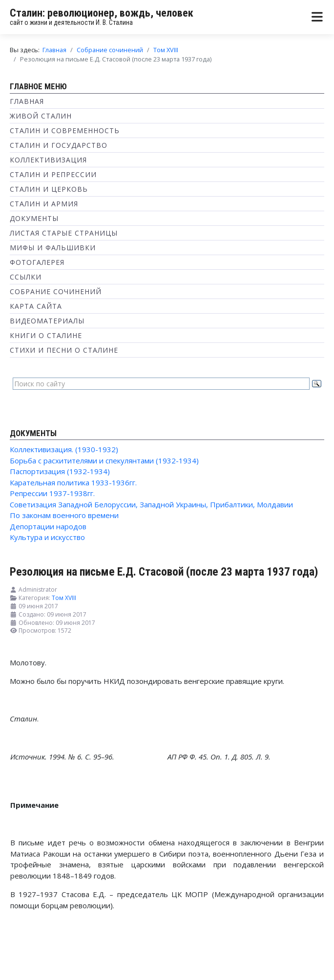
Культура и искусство (47, 537)
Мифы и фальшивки (53, 248)
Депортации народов (48, 526)
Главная (27, 101)
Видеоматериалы (47, 321)
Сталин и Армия (44, 204)
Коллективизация (48, 160)
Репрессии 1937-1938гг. (52, 493)
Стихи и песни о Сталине (64, 350)
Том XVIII (64, 598)
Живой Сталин (41, 116)
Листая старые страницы (64, 233)
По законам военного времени (64, 515)
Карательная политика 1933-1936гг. (73, 482)
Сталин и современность (65, 130)
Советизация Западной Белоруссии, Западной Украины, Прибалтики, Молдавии (151, 504)
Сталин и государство (59, 145)
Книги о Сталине (46, 335)
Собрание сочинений (56, 291)
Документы (34, 218)
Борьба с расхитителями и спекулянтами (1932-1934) (104, 460)
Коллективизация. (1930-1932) (64, 449)
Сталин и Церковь (49, 189)
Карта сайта (36, 306)
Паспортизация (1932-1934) (60, 471)
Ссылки (26, 277)
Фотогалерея (37, 262)
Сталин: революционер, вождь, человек (102, 13)
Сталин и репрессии (53, 174)
